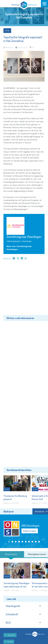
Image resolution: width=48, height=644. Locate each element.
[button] (9, 542)
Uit (7, 31)
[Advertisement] (24, 289)
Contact (9, 642)
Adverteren (10, 635)
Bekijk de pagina (30, 531)
